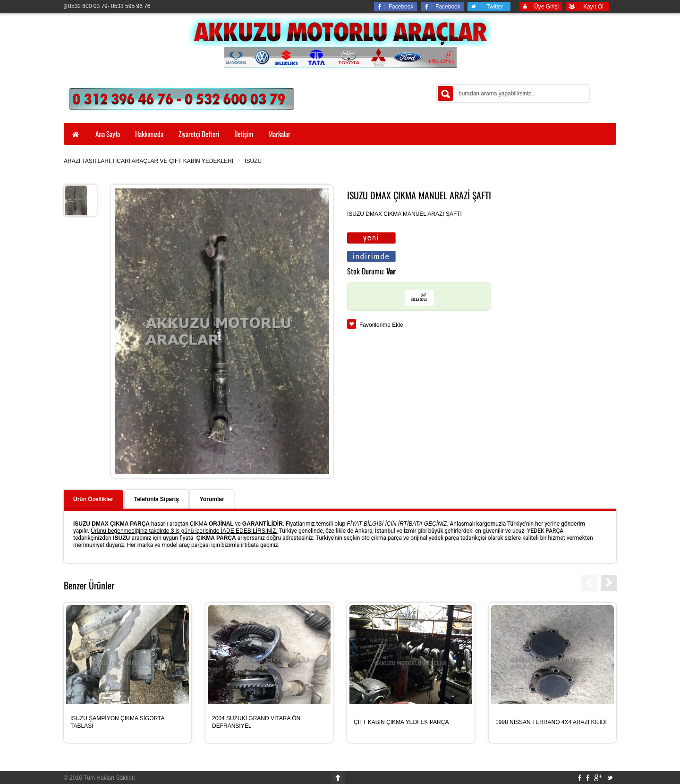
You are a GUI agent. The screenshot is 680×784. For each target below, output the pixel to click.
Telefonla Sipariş (157, 499)
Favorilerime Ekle (381, 325)
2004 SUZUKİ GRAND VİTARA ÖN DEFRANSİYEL (256, 722)
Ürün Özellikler (93, 499)
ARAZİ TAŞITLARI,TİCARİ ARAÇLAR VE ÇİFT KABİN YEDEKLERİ (149, 161)
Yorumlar (212, 499)
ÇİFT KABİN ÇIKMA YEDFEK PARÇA (401, 722)
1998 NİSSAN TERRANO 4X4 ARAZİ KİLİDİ (551, 722)
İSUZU (253, 161)
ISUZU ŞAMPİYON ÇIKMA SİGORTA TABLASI (117, 722)
